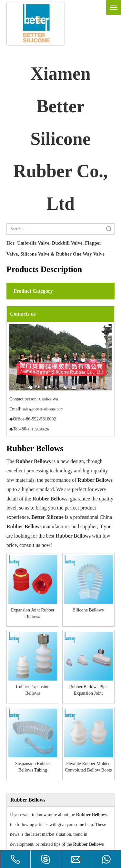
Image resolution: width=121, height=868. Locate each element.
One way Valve (20, 844)
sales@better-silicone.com (43, 409)
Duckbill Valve (20, 815)
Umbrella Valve (21, 825)
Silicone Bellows (46, 585)
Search (109, 229)
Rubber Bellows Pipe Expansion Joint (102, 586)
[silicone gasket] (36, 24)
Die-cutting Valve (23, 834)
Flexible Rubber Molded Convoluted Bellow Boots (46, 635)
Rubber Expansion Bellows (74, 586)
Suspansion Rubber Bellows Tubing (19, 635)
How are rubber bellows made (37, 751)
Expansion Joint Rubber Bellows (19, 586)
